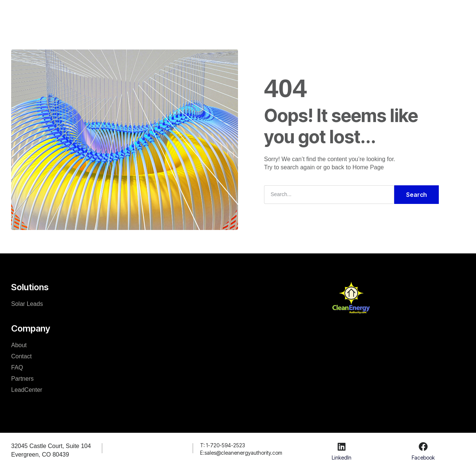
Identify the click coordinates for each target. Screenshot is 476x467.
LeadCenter (285, 13)
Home (130, 13)
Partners (22, 379)
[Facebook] (423, 447)
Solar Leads (27, 304)
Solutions (163, 13)
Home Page (368, 167)
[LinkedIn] (341, 447)
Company (201, 13)
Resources (241, 13)
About (19, 345)
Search (416, 195)
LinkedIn (342, 458)
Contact (21, 356)
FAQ (17, 367)
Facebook (423, 458)
